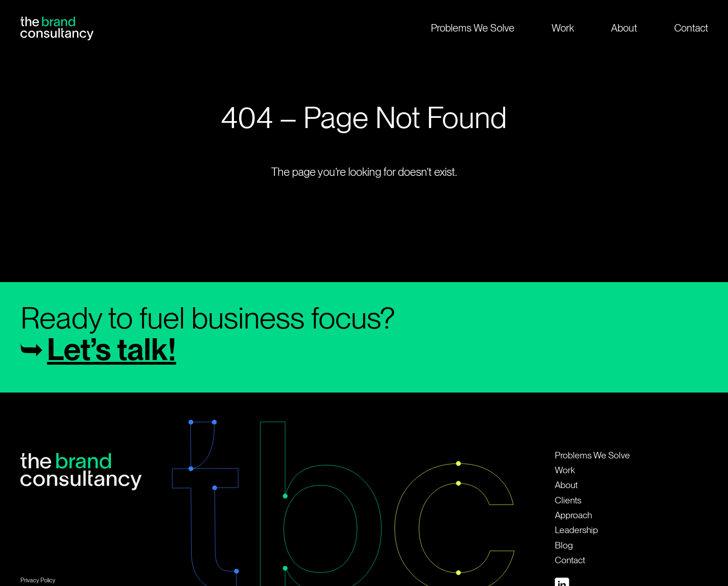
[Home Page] (57, 28)
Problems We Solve (473, 28)
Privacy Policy (38, 580)
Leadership (576, 530)
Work (563, 28)
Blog (564, 545)
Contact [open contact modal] (691, 28)
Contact (570, 560)
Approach (573, 515)
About (624, 28)
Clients (568, 500)
